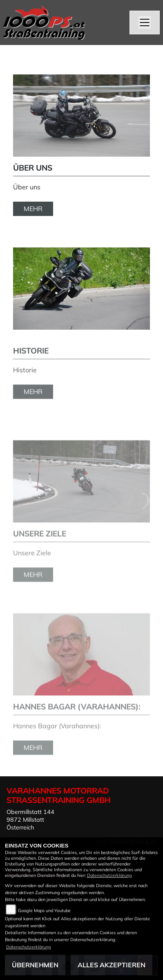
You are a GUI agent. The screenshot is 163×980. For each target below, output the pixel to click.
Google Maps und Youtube (44, 910)
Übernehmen (35, 965)
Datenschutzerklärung (109, 875)
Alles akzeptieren (112, 965)
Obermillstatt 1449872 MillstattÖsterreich (30, 819)
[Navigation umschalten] (145, 22)
